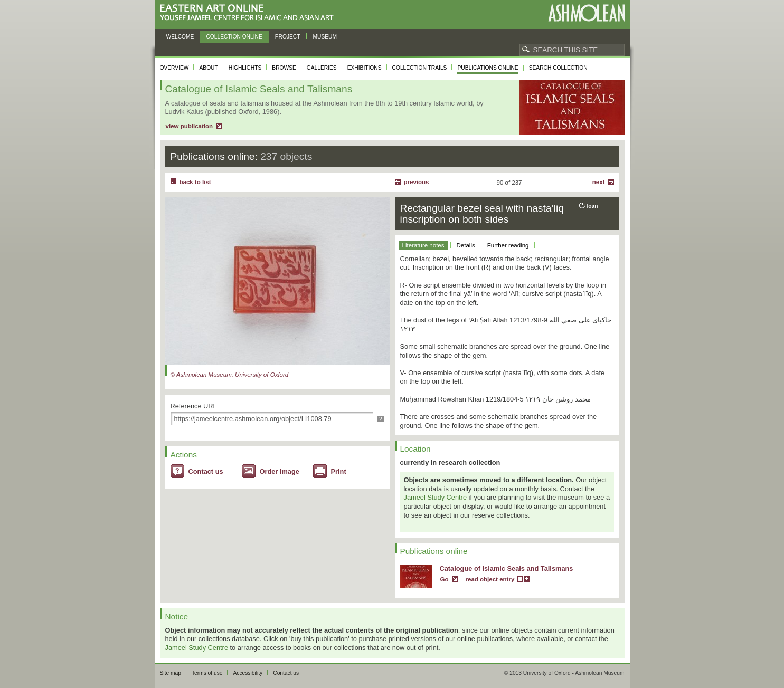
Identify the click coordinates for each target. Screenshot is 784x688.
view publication (190, 126)
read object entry (490, 579)
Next (599, 182)
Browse (284, 68)
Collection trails (420, 68)
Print (339, 471)
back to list (195, 182)
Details (466, 245)
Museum (325, 37)
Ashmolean (586, 13)
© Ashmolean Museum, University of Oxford (230, 375)
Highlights (245, 68)
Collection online (234, 37)
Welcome (180, 37)
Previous (417, 182)
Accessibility (248, 673)
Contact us (206, 471)
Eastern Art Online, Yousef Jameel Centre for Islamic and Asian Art (249, 13)
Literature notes (423, 245)
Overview (174, 68)
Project (288, 37)
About (208, 68)
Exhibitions (365, 68)
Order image (280, 471)
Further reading (508, 245)
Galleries (322, 68)
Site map (171, 673)
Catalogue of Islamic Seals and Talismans (507, 568)
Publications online (488, 68)
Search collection (558, 68)
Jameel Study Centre (436, 497)
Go (445, 579)
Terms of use (207, 673)
